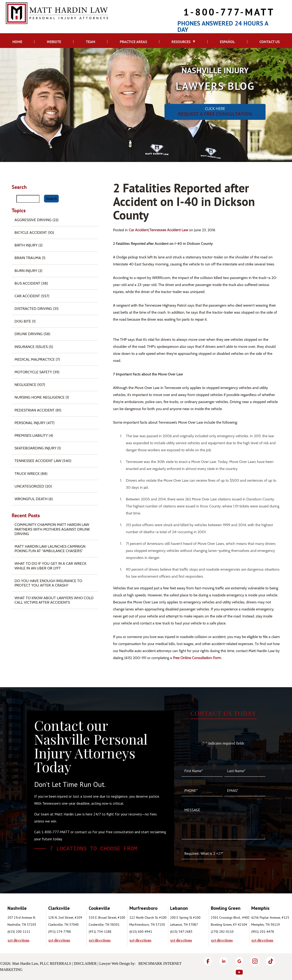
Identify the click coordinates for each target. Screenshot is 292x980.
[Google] (239, 961)
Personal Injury (30, 423)
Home (17, 42)
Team (91, 42)
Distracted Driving (33, 309)
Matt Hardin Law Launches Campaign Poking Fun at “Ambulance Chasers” (50, 549)
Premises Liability (31, 435)
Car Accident (139, 230)
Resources (181, 42)
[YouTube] (239, 972)
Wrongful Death (31, 499)
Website (54, 42)
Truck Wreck (27, 474)
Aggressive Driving (33, 220)
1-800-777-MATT (229, 12)
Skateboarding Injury (35, 448)
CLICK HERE (215, 112)
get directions (18, 940)
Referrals (60, 963)
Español (227, 42)
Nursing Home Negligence (40, 397)
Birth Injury (26, 245)
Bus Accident (27, 283)
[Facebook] (208, 961)
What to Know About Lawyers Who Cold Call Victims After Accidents (54, 600)
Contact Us (270, 42)
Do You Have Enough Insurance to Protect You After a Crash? (48, 583)
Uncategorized (29, 486)
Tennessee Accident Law (169, 230)
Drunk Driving (29, 334)
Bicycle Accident (31, 233)
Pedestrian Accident (35, 410)
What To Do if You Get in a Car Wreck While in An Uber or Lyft (50, 566)
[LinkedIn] (224, 961)
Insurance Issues (31, 347)
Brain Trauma (28, 258)
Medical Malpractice (35, 359)
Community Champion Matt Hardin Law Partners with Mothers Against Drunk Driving (52, 529)
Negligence (25, 385)
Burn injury (26, 271)
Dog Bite (23, 321)
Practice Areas (133, 42)
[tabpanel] (28, 923)
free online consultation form (197, 658)
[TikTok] (271, 961)
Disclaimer (85, 963)
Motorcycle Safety (33, 372)
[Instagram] (255, 961)
